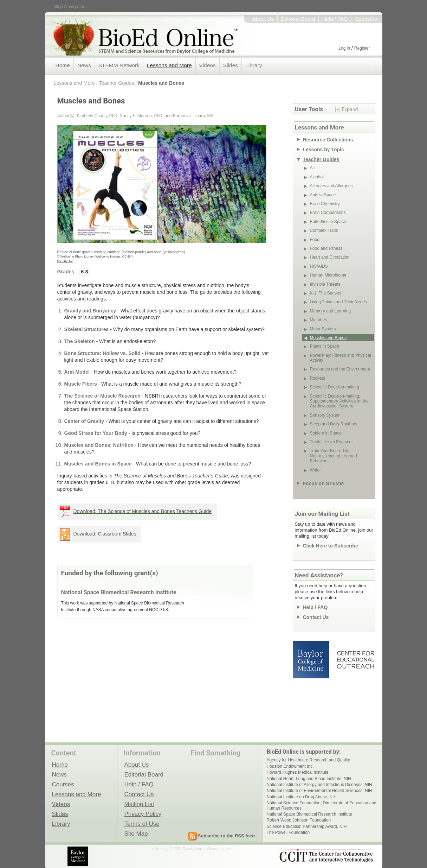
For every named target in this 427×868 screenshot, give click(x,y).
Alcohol (317, 177)
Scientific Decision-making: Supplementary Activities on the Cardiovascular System (339, 401)
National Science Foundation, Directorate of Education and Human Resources (322, 805)
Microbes (319, 320)
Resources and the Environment (340, 369)
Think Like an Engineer (332, 442)
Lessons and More (169, 65)
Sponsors (366, 19)
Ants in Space (323, 195)
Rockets (318, 378)
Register (362, 48)
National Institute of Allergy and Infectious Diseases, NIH (319, 785)
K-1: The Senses (326, 293)
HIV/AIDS (319, 266)
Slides (231, 65)
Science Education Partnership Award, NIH (307, 826)
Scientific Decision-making (335, 387)
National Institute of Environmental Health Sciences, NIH (319, 791)
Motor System (323, 329)
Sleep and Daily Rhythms (334, 424)
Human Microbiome (328, 275)
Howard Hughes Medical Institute (298, 772)
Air (313, 168)
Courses (63, 784)
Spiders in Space (326, 433)
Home (63, 65)
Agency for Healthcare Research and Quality (308, 760)
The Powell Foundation (288, 832)
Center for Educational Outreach (355, 660)
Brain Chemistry (325, 204)
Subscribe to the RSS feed (227, 836)
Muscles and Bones (161, 83)
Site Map (136, 834)
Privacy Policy (143, 814)
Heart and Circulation (330, 257)
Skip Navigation (70, 7)
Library (254, 65)
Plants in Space (325, 346)
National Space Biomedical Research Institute (119, 592)
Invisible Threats (325, 284)
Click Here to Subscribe (331, 546)
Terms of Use (142, 824)
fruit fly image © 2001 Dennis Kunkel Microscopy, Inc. (190, 849)
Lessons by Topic (324, 150)
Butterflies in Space (328, 222)
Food (315, 240)
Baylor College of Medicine (311, 660)
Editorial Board (298, 19)
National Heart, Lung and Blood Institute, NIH (309, 779)
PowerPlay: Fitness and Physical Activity (341, 358)
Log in (344, 48)
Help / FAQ (335, 19)
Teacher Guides (116, 83)
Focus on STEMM (324, 483)
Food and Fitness (326, 248)
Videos (208, 65)
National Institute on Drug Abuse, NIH (302, 797)
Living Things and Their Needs (338, 302)
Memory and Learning (331, 311)
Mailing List (139, 804)
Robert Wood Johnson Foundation (299, 820)
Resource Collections (328, 140)
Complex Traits (324, 230)
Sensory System (325, 415)
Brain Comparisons (328, 213)
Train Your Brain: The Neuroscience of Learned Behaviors (334, 456)
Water (316, 470)
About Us (263, 19)
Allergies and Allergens (331, 186)
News (84, 65)
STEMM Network (119, 65)
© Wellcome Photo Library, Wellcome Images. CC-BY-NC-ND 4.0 (95, 259)
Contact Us (316, 617)
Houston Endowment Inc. (290, 766)
